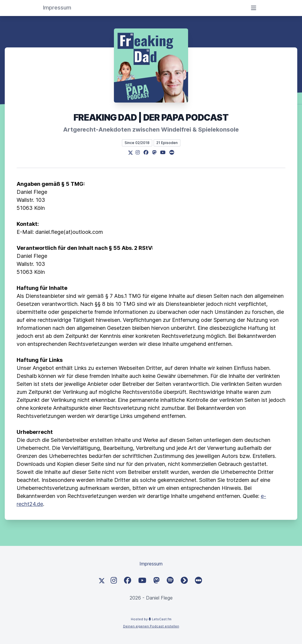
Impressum (151, 564)
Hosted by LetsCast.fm (151, 619)
